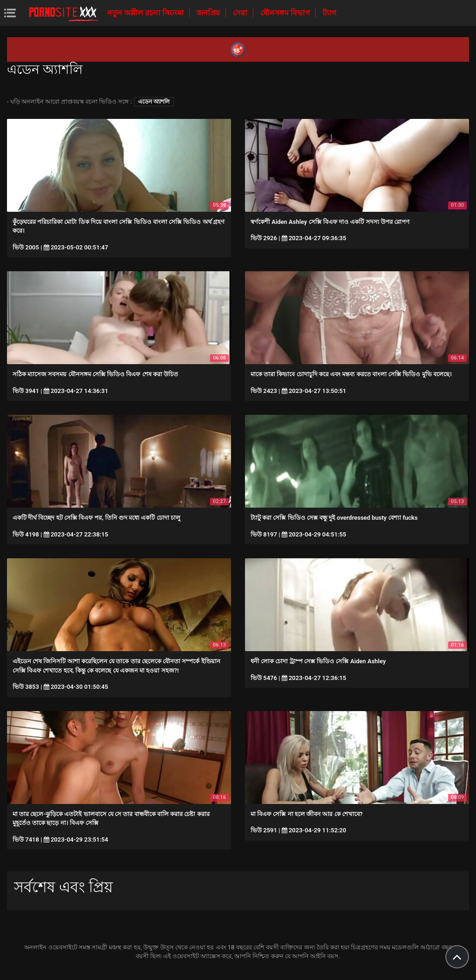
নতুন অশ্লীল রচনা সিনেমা (146, 13)
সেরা (241, 13)
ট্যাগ (329, 13)
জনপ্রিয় (209, 13)
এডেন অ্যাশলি (154, 102)
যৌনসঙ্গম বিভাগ (286, 13)
